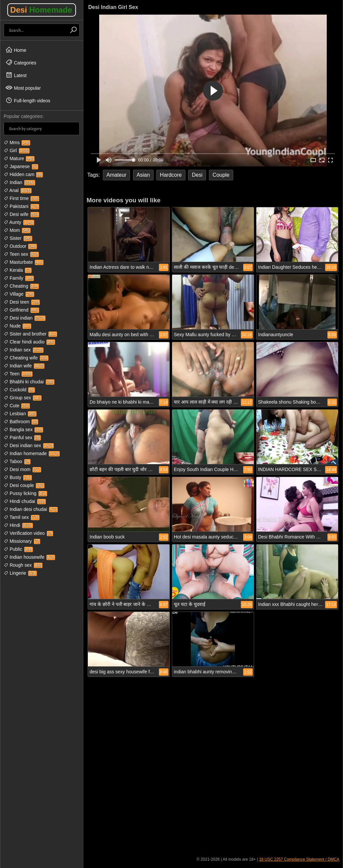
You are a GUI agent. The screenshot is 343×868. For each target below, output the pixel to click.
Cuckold (19, 390)
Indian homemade (32, 453)
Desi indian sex (29, 445)
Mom (17, 230)
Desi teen (22, 302)
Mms (17, 143)
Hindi (18, 525)
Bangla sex (23, 430)
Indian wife (24, 366)
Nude (17, 326)
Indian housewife (29, 557)
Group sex (23, 398)
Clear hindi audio (29, 342)
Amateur (116, 175)
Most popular (23, 88)
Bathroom (21, 422)
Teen (18, 374)
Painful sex (22, 437)
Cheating (21, 286)
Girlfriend (21, 310)
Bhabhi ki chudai (29, 382)
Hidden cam (23, 174)
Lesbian (20, 414)
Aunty (19, 222)
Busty (18, 477)
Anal (18, 190)
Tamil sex (22, 517)
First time (21, 198)
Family (19, 278)
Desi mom (22, 469)
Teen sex (21, 254)
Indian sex (24, 350)
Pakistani (21, 206)
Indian (19, 182)
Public (18, 549)
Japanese (21, 166)
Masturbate (24, 262)
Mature (19, 158)
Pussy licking (25, 493)
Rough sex (23, 565)
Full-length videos (28, 100)
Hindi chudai (25, 501)
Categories (21, 62)
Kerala (18, 270)
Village (19, 294)
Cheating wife (26, 358)
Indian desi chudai (31, 509)
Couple (221, 175)
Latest (16, 75)
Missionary (22, 541)
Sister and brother (30, 334)
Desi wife (21, 214)
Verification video (28, 533)
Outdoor (20, 246)
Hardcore (171, 175)
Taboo (17, 461)
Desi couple (24, 485)
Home (16, 50)
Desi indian (25, 318)
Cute (17, 406)
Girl (17, 150)
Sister (18, 238)
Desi (41, 10)
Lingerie (20, 573)
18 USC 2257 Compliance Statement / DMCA (299, 859)
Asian (143, 175)
